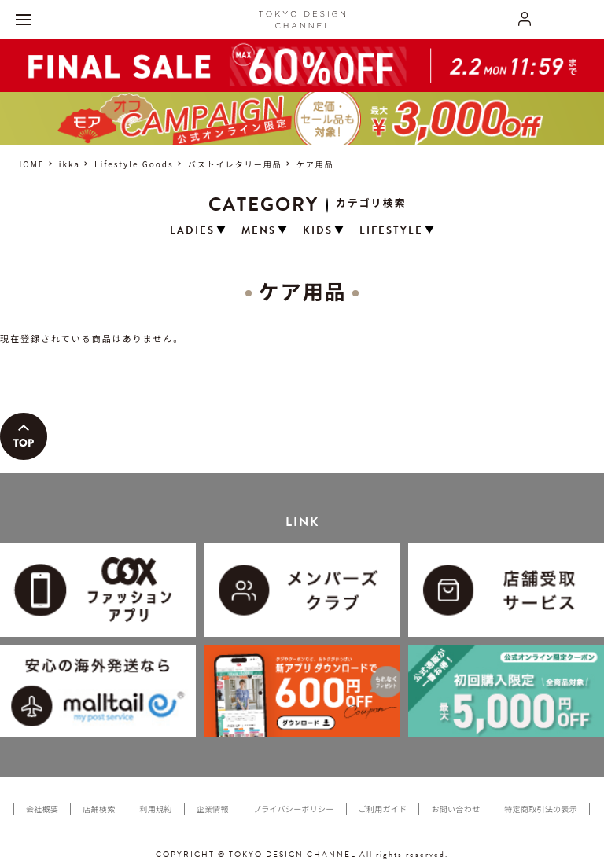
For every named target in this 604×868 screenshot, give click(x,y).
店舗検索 (99, 809)
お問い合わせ (455, 809)
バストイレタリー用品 (235, 164)
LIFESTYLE (391, 231)
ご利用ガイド (383, 809)
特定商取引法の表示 (541, 809)
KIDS (318, 231)
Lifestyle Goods (134, 164)
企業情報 (213, 809)
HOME (30, 164)
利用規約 (155, 809)
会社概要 (42, 809)
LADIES (192, 231)
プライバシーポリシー (294, 809)
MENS (259, 231)
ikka (70, 164)
